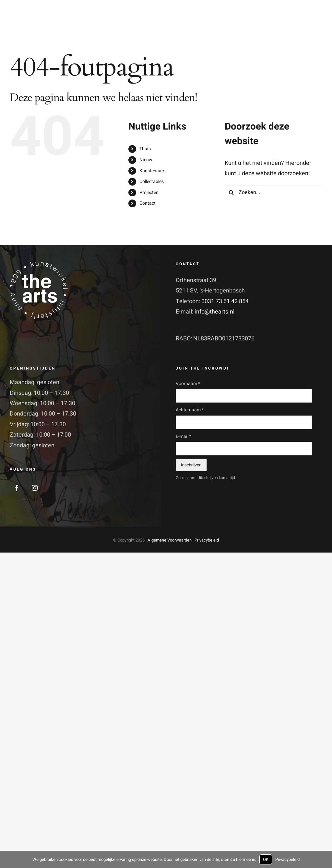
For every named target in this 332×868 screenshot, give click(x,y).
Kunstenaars (152, 171)
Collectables (152, 182)
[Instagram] (35, 488)
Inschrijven (191, 465)
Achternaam (190, 410)
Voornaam (188, 384)
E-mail (184, 436)
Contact (148, 203)
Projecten (149, 193)
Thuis (145, 149)
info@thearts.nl (214, 312)
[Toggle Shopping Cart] (289, 26)
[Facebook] (17, 488)
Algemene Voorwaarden (170, 540)
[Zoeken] (231, 192)
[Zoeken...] (273, 192)
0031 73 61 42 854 (225, 301)
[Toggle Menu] (317, 27)
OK (266, 859)
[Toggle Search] (302, 26)
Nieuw (146, 160)
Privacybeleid (207, 540)
